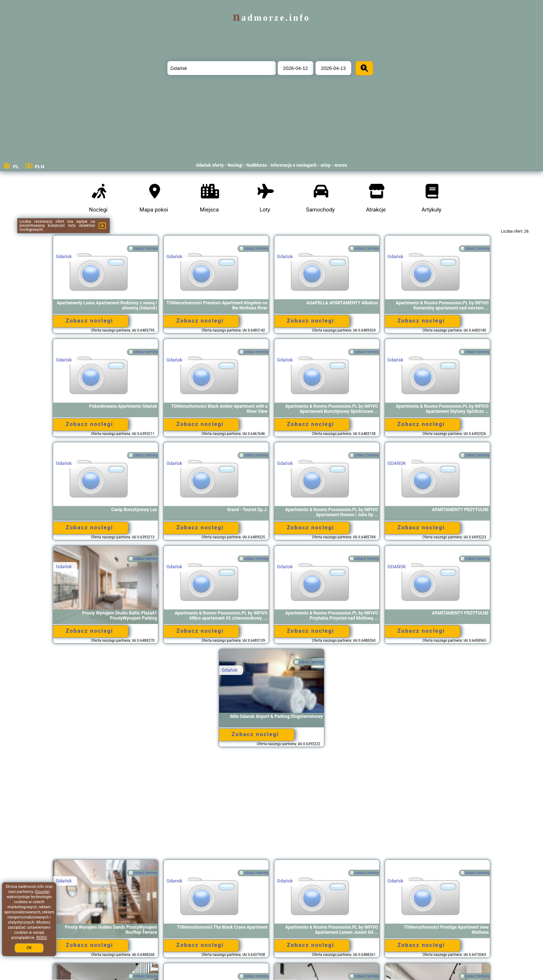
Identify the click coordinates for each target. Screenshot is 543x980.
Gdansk (174, 881)
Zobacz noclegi (90, 321)
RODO (42, 938)
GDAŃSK (397, 463)
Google (42, 892)
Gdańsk (64, 256)
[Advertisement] (271, 807)
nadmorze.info (271, 18)
